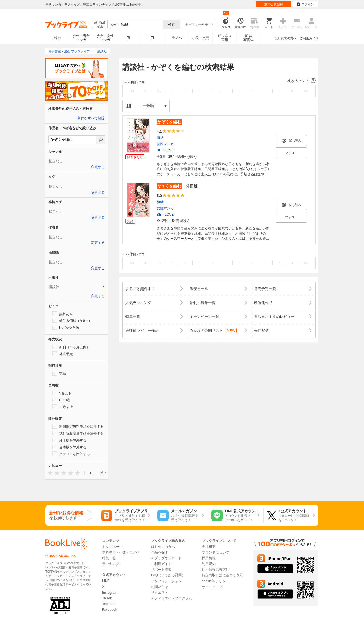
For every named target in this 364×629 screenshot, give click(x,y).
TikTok (107, 598)
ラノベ (177, 38)
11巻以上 (63, 407)
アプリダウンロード (166, 558)
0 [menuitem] (91, 473)
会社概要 (209, 547)
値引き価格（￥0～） (72, 320)
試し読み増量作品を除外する (78, 433)
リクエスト (160, 593)
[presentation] (49, 473)
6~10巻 (61, 400)
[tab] (77, 287)
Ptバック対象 (66, 327)
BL (129, 38)
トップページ (112, 547)
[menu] (91, 473)
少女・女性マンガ (105, 38)
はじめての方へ (286, 38)
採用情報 (209, 558)
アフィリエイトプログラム (171, 598)
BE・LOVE (165, 150)
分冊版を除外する (69, 440)
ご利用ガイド (309, 38)
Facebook (110, 610)
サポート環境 (161, 570)
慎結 (160, 138)
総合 (57, 38)
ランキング (111, 564)
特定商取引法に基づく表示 (222, 575)
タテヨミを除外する (71, 454)
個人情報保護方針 (216, 570)
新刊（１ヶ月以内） (71, 347)
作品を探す (160, 552)
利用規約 (209, 564)
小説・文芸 (201, 38)
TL (153, 38)
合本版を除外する (69, 447)
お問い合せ (160, 587)
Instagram (110, 593)
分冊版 (177, 186)
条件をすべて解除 (91, 118)
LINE (106, 581)
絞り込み (100, 25)
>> (306, 91)
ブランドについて (216, 552)
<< (132, 91)
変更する (98, 167)
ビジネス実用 (225, 38)
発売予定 (63, 354)
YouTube (109, 604)
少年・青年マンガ (81, 38)
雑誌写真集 (249, 38)
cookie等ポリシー (215, 581)
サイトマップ (212, 587)
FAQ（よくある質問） (168, 575)
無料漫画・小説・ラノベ (121, 552)
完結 (59, 373)
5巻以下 (62, 393)
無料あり (63, 314)
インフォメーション (166, 581)
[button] (219, 81)
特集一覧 (109, 558)
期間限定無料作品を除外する (78, 426)
